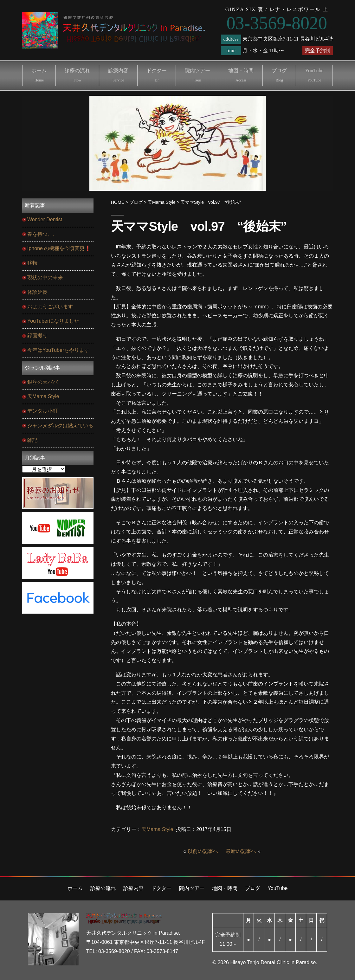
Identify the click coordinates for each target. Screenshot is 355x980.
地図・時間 (241, 75)
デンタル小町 (42, 411)
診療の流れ (77, 75)
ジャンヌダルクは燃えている (60, 426)
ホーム (39, 75)
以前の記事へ (203, 851)
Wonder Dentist (45, 219)
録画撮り (37, 335)
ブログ (279, 75)
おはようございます (50, 307)
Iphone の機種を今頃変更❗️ (59, 248)
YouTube (314, 75)
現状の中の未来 (45, 277)
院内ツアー (197, 75)
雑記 (32, 440)
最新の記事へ (241, 851)
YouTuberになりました (53, 321)
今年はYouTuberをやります (58, 350)
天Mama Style (157, 829)
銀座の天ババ (42, 382)
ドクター (157, 75)
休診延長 (37, 292)
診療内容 (118, 75)
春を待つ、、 (42, 234)
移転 (32, 263)
